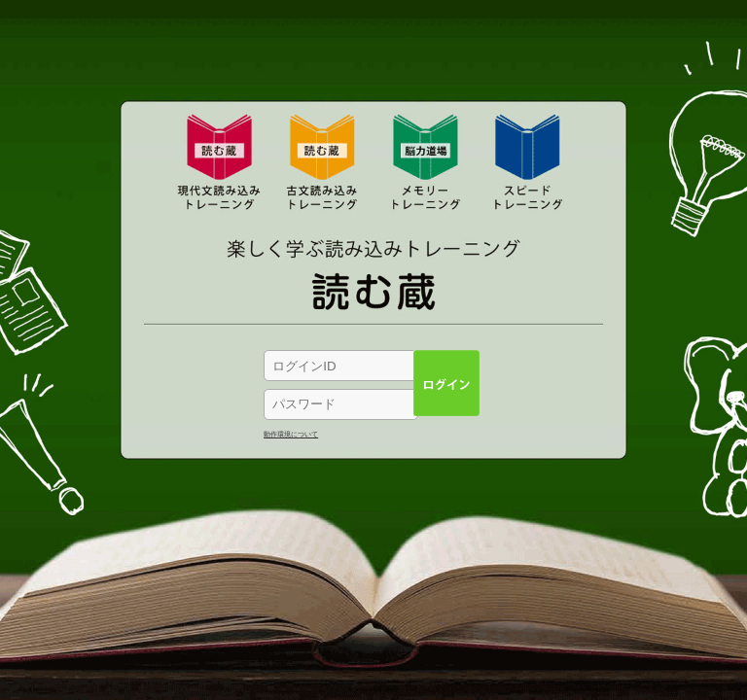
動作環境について (291, 434)
